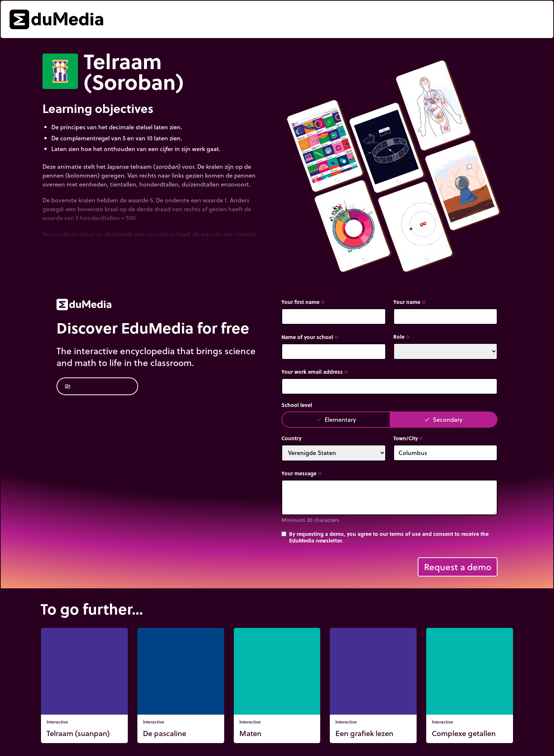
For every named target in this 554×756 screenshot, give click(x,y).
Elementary (336, 419)
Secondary (443, 419)
